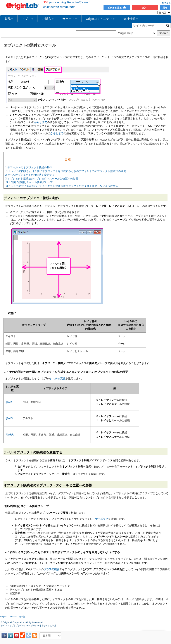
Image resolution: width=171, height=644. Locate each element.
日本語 (22, 617)
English (4, 617)
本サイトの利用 (49, 626)
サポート (70, 19)
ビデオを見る (117, 8)
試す (145, 8)
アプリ (28, 19)
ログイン (166, 3)
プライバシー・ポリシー (28, 626)
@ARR (10, 435)
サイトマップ (7, 626)
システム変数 (58, 379)
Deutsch (13, 617)
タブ (102, 519)
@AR (9, 402)
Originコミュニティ (100, 19)
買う (165, 8)
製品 (9, 19)
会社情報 (131, 19)
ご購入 (48, 19)
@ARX (9, 418)
